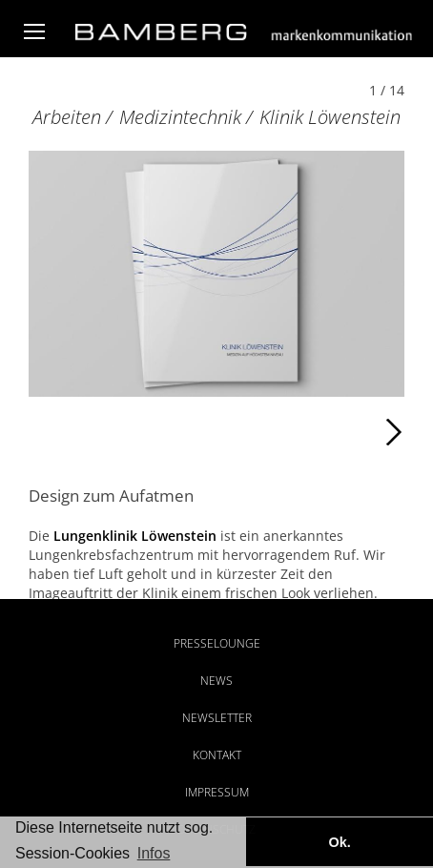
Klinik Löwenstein (330, 117)
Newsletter (217, 718)
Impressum (217, 792)
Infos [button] (154, 853)
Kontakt (217, 755)
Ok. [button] (339, 842)
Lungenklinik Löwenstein (135, 536)
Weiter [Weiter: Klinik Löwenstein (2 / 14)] (310, 432)
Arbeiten (67, 117)
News (216, 681)
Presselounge (217, 643)
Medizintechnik (180, 117)
